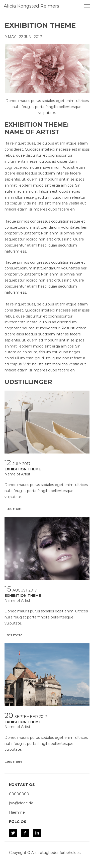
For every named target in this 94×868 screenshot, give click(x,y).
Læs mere (14, 509)
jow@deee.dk (21, 803)
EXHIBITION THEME (23, 469)
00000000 (19, 794)
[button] (9, 68)
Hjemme (17, 812)
